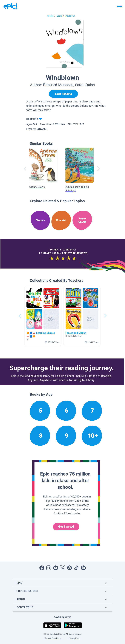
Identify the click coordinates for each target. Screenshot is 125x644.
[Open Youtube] (56, 568)
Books (60, 16)
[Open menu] (120, 7)
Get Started (66, 527)
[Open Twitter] (63, 568)
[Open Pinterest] (69, 568)
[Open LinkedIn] (83, 568)
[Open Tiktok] (76, 568)
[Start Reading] (63, 94)
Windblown (70, 16)
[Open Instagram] (49, 568)
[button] (43, 316)
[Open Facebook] (42, 568)
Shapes (50, 16)
